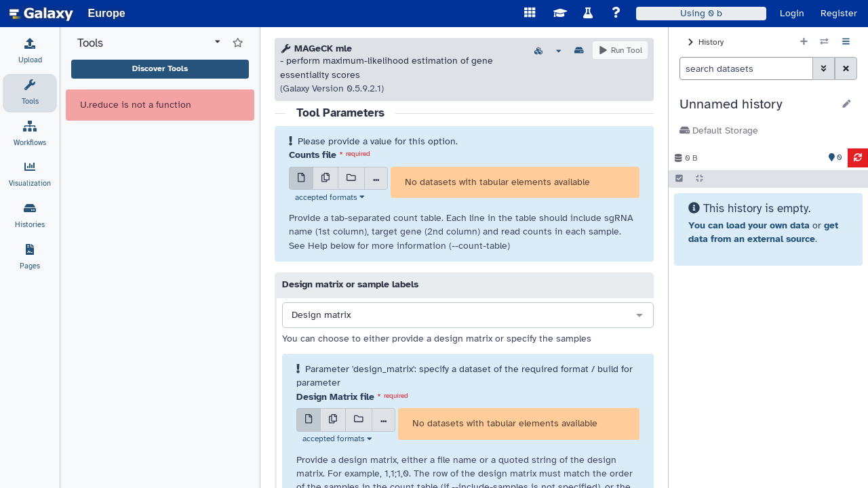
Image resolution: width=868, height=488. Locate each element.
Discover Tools (160, 68)
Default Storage (719, 130)
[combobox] (468, 316)
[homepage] (41, 14)
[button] (756, 104)
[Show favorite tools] (238, 43)
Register (839, 13)
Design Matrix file (335, 397)
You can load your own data (749, 225)
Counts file (313, 155)
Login (792, 13)
